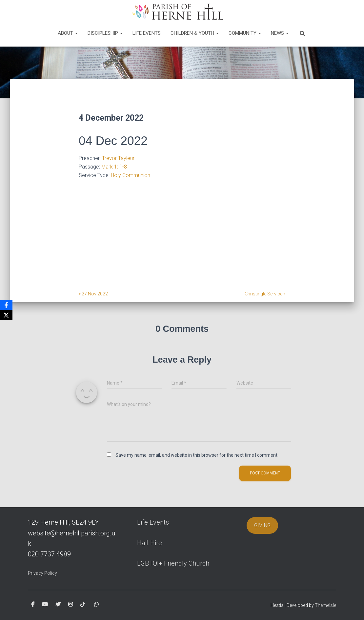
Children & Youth (195, 33)
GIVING (262, 525)
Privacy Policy (42, 573)
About (68, 33)
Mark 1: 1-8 (114, 167)
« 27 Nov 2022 (93, 294)
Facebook (33, 605)
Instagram (71, 605)
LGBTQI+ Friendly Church (173, 563)
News (280, 33)
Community (245, 33)
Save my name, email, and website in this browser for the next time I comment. (197, 455)
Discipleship (105, 33)
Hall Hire (150, 543)
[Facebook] (6, 305)
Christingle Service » (265, 294)
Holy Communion (131, 175)
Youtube (45, 605)
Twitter (58, 605)
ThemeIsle (325, 605)
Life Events (147, 33)
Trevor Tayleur (118, 158)
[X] (6, 315)
